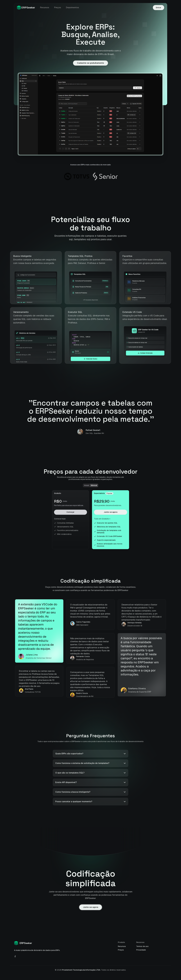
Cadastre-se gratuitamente (90, 63)
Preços (58, 8)
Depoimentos (72, 8)
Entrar (159, 8)
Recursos (45, 8)
